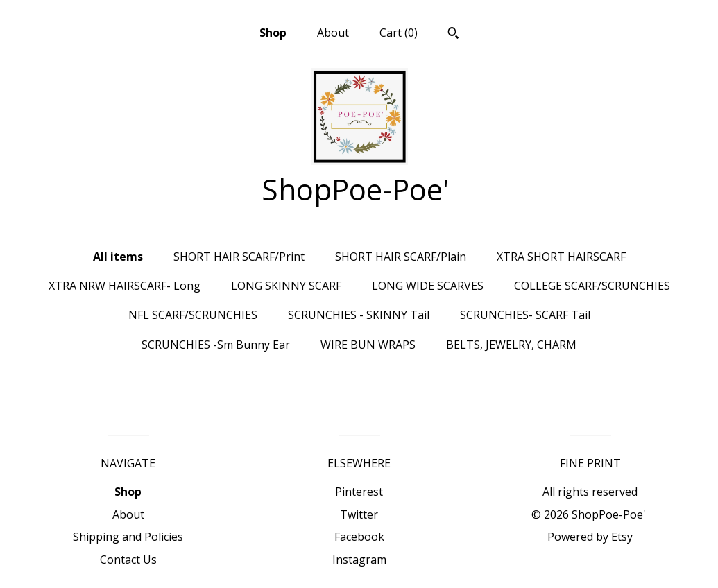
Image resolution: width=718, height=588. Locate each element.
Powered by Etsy (590, 537)
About (333, 33)
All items (118, 257)
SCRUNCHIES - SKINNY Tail (359, 315)
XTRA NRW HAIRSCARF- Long (125, 286)
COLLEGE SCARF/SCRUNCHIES (592, 286)
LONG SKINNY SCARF (286, 286)
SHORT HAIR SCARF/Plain (401, 257)
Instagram (359, 560)
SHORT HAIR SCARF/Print (239, 257)
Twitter (359, 514)
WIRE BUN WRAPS (368, 345)
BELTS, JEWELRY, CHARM (511, 345)
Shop (273, 33)
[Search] (453, 35)
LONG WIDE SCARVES (428, 286)
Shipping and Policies (128, 537)
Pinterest (359, 492)
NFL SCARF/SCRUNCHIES (193, 315)
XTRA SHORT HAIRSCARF (561, 257)
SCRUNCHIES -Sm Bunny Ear (216, 345)
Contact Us (128, 560)
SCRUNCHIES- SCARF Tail (525, 315)
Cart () (399, 33)
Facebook (359, 537)
